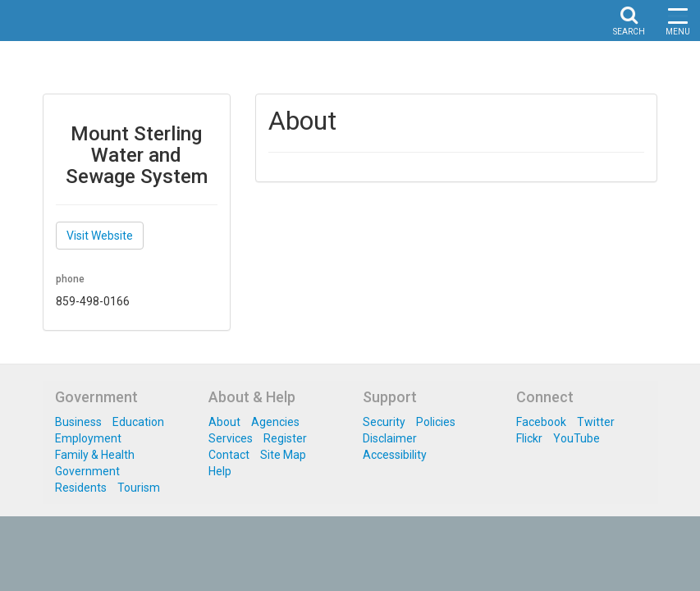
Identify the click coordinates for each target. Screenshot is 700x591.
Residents (81, 488)
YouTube (576, 438)
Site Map (283, 455)
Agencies (275, 422)
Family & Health (95, 455)
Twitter (596, 422)
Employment (88, 438)
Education (138, 422)
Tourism (139, 488)
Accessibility (395, 455)
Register (285, 438)
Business (78, 422)
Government (87, 471)
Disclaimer (390, 438)
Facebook (541, 422)
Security (384, 422)
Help (220, 471)
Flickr (529, 438)
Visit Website (100, 236)
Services (231, 438)
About (224, 422)
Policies (436, 422)
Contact (229, 455)
